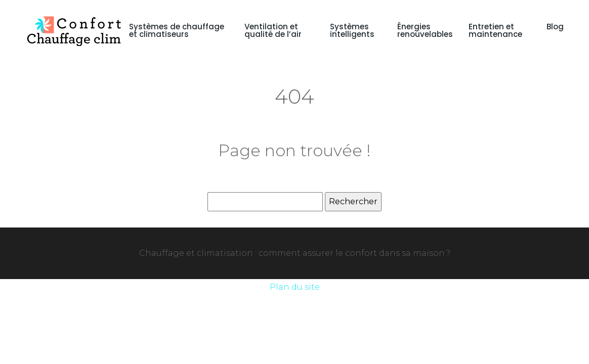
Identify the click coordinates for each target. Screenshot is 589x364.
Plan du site (295, 287)
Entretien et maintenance (495, 30)
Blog (555, 27)
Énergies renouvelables (425, 30)
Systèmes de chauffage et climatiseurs (177, 30)
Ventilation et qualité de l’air (273, 30)
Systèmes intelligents (352, 30)
